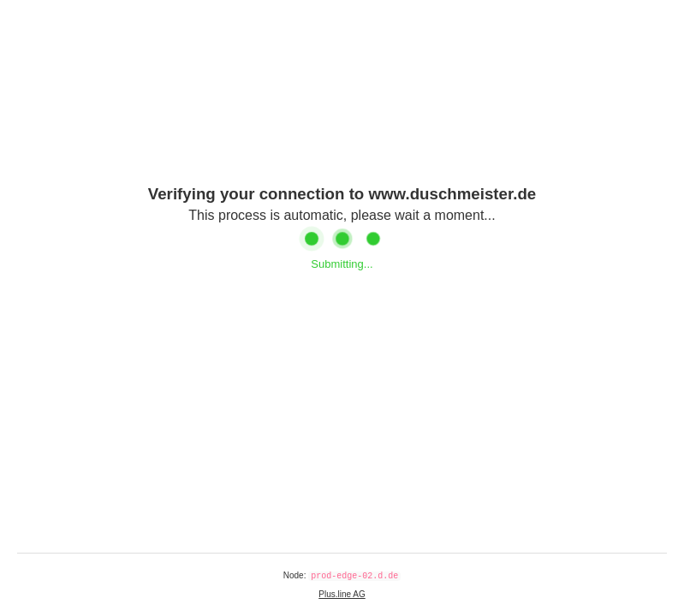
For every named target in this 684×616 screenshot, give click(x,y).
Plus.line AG (342, 594)
